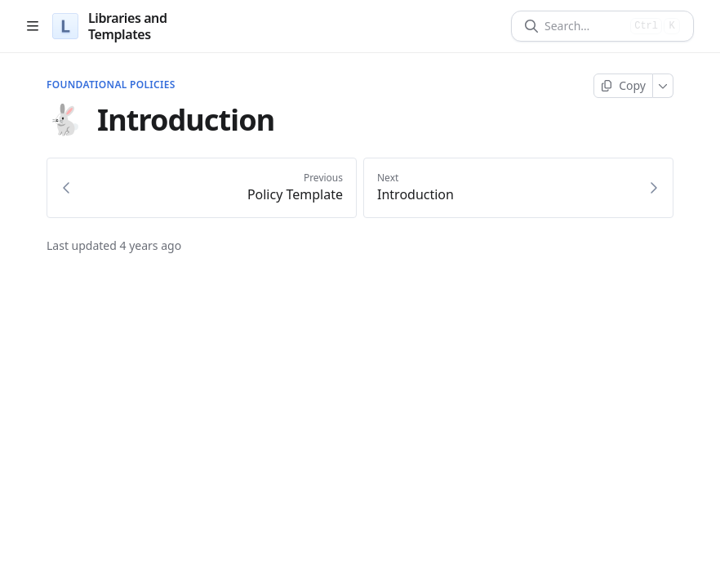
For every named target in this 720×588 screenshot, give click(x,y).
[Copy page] (623, 86)
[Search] (584, 26)
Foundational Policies (111, 85)
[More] (663, 86)
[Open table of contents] (33, 26)
